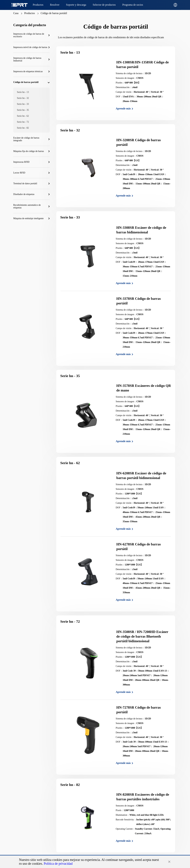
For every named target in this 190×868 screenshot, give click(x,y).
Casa (16, 13)
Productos (29, 13)
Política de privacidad (58, 864)
